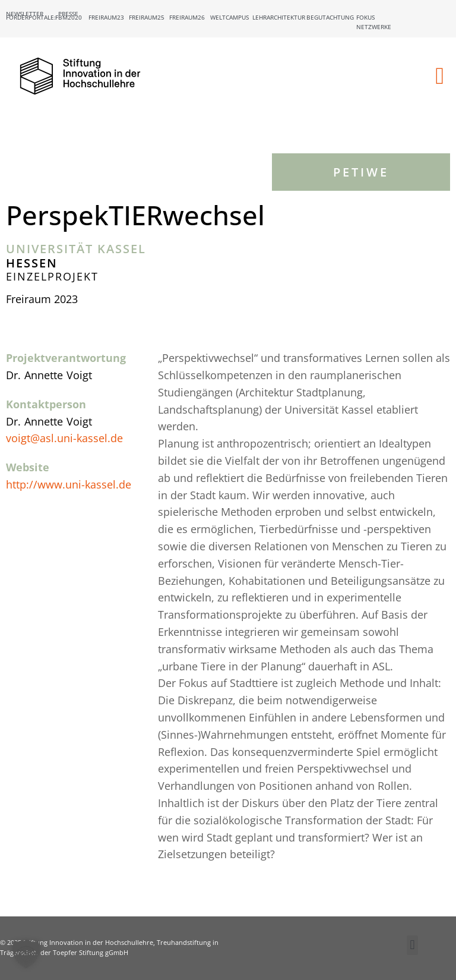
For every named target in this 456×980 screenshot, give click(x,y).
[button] (440, 76)
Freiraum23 (106, 17)
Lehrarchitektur (279, 17)
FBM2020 (69, 17)
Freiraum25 (147, 17)
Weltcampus (229, 17)
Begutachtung (330, 17)
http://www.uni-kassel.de (69, 484)
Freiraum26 (187, 17)
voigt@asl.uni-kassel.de (64, 438)
